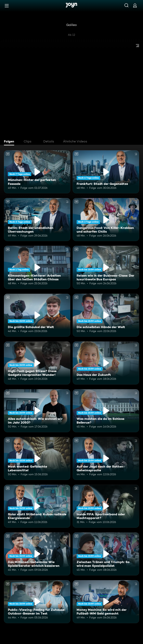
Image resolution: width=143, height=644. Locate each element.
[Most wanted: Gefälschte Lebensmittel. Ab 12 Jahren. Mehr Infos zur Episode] (37, 458)
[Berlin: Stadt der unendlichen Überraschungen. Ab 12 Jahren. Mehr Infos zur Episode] (37, 220)
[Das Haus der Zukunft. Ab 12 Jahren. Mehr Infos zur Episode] (106, 363)
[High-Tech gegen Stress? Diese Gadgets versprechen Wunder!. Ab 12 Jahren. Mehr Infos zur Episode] (37, 363)
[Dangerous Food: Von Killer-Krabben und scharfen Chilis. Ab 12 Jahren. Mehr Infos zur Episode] (106, 220)
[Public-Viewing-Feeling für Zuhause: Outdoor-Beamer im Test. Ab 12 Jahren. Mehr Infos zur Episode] (37, 602)
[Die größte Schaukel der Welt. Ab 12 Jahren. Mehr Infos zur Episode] (37, 315)
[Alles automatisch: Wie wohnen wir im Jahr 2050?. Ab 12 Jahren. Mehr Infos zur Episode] (37, 411)
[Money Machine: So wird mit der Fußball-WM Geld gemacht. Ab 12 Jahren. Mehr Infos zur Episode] (106, 602)
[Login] (135, 5)
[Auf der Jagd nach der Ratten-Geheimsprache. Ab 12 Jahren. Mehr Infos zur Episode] (106, 458)
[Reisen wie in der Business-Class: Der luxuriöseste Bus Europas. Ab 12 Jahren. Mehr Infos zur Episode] (106, 267)
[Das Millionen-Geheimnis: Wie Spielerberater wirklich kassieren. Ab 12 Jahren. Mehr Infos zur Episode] (37, 554)
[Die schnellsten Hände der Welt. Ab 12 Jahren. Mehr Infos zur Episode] (106, 315)
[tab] (10, 142)
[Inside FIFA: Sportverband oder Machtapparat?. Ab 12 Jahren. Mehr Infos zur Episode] (106, 506)
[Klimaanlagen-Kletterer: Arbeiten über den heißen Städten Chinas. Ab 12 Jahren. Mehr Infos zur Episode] (37, 267)
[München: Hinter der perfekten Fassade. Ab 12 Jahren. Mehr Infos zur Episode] (37, 172)
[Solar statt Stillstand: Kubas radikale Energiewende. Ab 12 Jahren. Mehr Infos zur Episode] (37, 506)
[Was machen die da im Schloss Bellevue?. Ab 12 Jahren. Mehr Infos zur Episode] (106, 411)
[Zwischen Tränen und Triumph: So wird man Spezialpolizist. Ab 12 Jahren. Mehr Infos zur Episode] (106, 554)
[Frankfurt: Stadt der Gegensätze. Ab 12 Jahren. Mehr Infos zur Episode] (106, 172)
